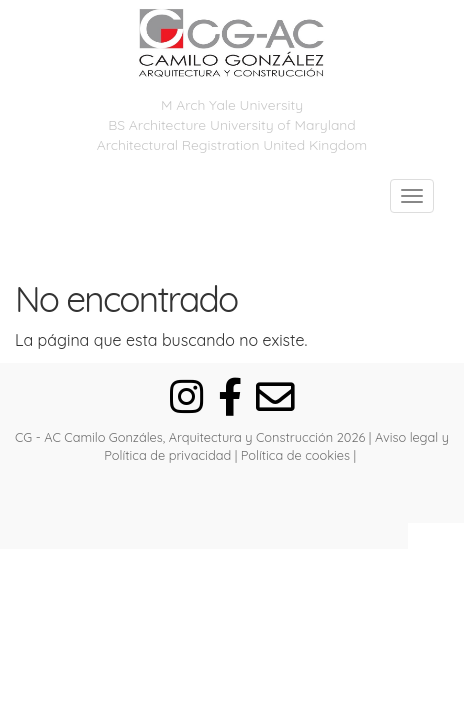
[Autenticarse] (232, 499)
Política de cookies (295, 455)
